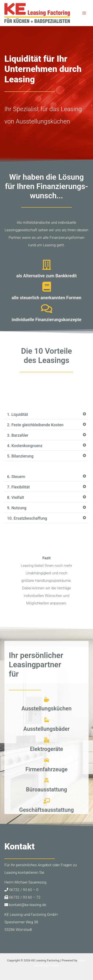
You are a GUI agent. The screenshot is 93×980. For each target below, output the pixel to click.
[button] (46, 415)
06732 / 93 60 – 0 (21, 890)
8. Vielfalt (16, 497)
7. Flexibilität (18, 487)
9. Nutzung (17, 508)
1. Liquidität (18, 414)
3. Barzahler (18, 435)
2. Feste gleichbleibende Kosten (35, 425)
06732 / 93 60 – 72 (22, 897)
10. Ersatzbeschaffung (27, 518)
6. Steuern (16, 477)
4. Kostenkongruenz (25, 446)
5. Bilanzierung (20, 456)
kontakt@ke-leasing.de (25, 905)
